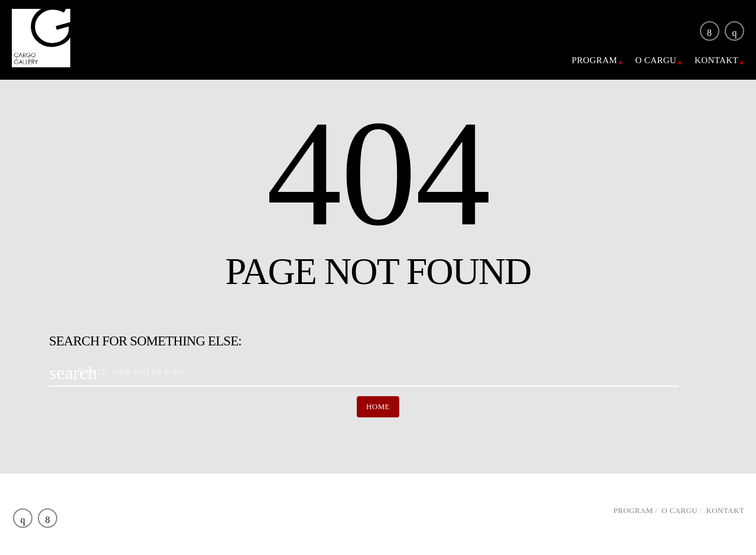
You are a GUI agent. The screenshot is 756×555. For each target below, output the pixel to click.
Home (378, 407)
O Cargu (656, 60)
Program (594, 60)
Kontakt (716, 60)
